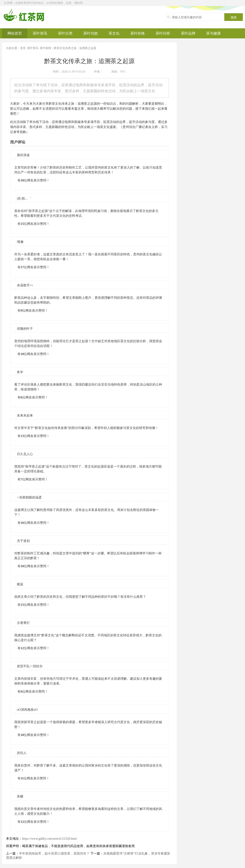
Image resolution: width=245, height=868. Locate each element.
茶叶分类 (65, 33)
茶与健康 (213, 33)
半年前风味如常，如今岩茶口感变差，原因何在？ (54, 853)
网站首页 (15, 33)
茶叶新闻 (45, 48)
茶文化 (114, 33)
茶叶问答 (163, 33)
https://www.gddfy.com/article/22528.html (49, 839)
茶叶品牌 (188, 33)
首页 (23, 48)
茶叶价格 (138, 33)
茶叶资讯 (40, 33)
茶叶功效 (91, 33)
